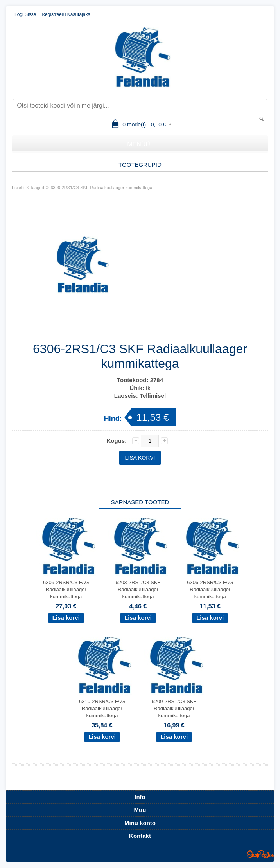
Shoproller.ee (260, 854)
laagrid (38, 188)
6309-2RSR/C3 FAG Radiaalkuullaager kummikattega (66, 589)
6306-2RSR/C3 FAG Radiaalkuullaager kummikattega (210, 589)
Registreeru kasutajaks (66, 14)
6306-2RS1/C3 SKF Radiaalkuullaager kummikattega (101, 188)
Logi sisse (25, 14)
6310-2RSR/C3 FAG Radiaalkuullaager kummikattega (102, 708)
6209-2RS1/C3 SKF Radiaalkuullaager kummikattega (174, 708)
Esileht (18, 188)
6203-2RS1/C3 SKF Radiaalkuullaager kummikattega (138, 589)
